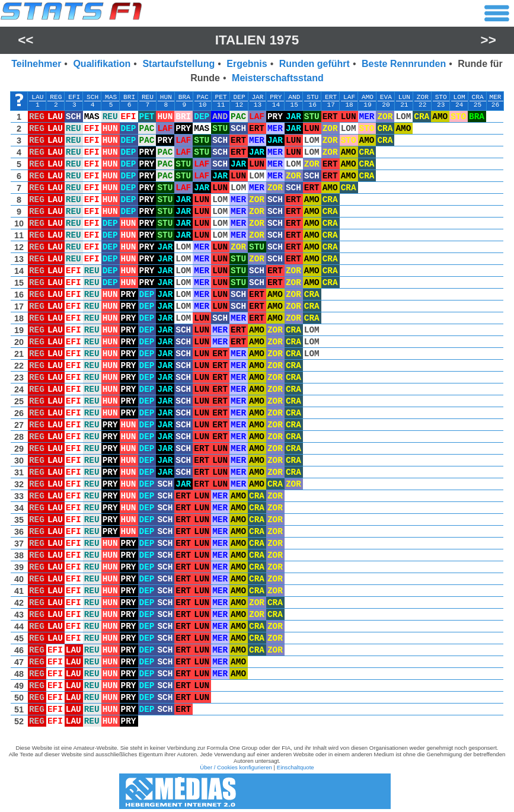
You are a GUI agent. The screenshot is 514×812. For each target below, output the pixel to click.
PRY (276, 97)
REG (56, 97)
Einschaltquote (296, 767)
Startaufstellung (178, 64)
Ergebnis (247, 64)
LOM (459, 97)
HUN (166, 97)
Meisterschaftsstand (278, 78)
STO (441, 97)
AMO (368, 97)
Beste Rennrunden (404, 64)
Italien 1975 (257, 40)
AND (294, 97)
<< (25, 40)
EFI (74, 97)
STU (312, 97)
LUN (404, 97)
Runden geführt (315, 64)
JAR (257, 97)
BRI (129, 97)
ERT (331, 97)
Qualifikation (102, 64)
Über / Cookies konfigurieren (236, 767)
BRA (184, 97)
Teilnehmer (36, 64)
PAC (203, 97)
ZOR (423, 97)
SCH (92, 97)
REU (148, 97)
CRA (477, 97)
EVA (386, 97)
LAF (349, 97)
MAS (111, 97)
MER (495, 97)
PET (221, 97)
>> (489, 40)
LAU (37, 97)
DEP (239, 97)
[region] (257, 412)
